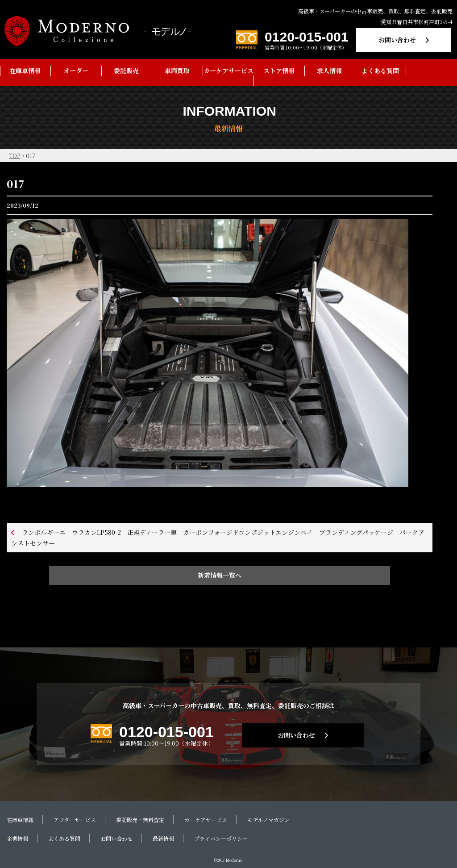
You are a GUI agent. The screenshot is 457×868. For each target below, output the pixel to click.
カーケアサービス (228, 71)
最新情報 (163, 838)
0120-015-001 (306, 37)
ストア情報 (279, 71)
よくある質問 (380, 71)
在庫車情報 (25, 71)
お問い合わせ (397, 40)
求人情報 (329, 71)
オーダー (76, 71)
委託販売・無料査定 (140, 820)
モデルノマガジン (268, 820)
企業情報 (17, 838)
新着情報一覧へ (220, 575)
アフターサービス (75, 820)
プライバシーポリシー (221, 838)
